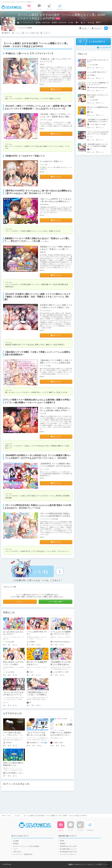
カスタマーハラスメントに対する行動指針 (26, 846)
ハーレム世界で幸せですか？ (97, 72)
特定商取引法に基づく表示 (68, 846)
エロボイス (47, 33)
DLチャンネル (11, 7)
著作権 (62, 841)
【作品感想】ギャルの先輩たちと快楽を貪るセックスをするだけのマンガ (61, 664)
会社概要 (16, 841)
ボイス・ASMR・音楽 (32, 33)
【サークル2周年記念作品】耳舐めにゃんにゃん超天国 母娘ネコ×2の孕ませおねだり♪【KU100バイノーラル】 (56, 516)
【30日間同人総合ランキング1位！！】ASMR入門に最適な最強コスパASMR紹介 (98, 146)
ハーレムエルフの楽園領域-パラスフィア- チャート (61, 634)
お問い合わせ (17, 852)
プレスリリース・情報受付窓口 (23, 854)
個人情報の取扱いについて (68, 849)
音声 (99, 22)
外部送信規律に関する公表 (68, 852)
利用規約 (16, 844)
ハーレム (18, 33)
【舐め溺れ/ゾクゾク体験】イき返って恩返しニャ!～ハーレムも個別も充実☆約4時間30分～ (56, 363)
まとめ (17, 816)
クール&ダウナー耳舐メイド (52, 161)
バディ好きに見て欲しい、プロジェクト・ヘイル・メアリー (13, 735)
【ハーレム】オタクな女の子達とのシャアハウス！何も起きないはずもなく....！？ (98, 134)
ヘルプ (15, 849)
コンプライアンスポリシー (68, 854)
